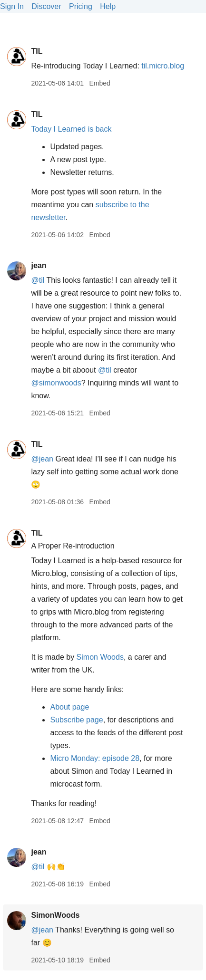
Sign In (12, 6)
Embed (99, 83)
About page (69, 707)
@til (38, 280)
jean (39, 265)
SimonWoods (55, 915)
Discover (46, 6)
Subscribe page (76, 720)
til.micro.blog (163, 66)
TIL (37, 51)
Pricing (81, 6)
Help (108, 6)
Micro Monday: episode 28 (95, 758)
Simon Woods (100, 657)
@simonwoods (56, 383)
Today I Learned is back (71, 129)
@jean (42, 459)
